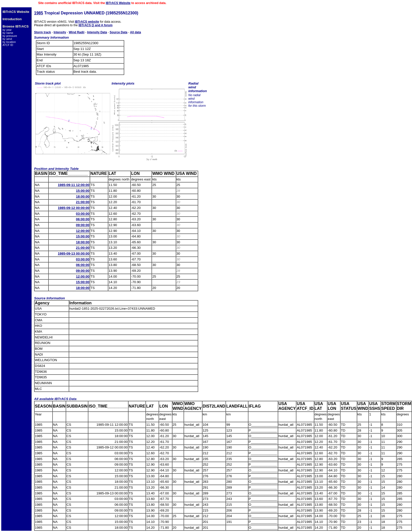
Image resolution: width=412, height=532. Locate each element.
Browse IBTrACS (16, 26)
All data (135, 32)
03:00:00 (83, 214)
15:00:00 (83, 191)
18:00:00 (83, 196)
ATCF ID (8, 45)
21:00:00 (83, 202)
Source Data (118, 32)
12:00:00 (83, 231)
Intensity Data (97, 32)
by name (8, 33)
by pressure (10, 36)
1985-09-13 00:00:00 (74, 254)
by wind (7, 39)
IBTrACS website (87, 22)
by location (9, 42)
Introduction (12, 19)
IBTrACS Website (118, 3)
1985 (39, 13)
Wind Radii (76, 32)
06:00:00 (83, 219)
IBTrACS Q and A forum (95, 25)
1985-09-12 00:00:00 (74, 208)
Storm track (43, 32)
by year (7, 30)
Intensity (60, 32)
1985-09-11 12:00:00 (74, 185)
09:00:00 (83, 225)
